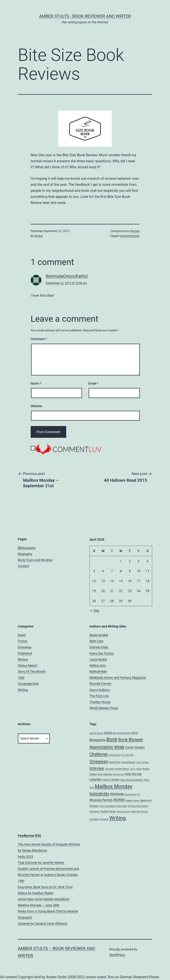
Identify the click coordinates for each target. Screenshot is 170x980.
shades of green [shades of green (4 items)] (133, 801)
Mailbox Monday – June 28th (39, 905)
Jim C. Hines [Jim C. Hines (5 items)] (136, 769)
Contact (23, 566)
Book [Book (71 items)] (112, 739)
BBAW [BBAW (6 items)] (135, 733)
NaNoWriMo (98, 672)
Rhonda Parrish (100, 684)
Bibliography (27, 548)
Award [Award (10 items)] (108, 733)
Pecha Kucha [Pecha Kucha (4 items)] (130, 794)
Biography (25, 554)
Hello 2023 (26, 857)
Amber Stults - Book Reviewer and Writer (85, 16)
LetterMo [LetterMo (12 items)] (96, 780)
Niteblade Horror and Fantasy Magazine (118, 678)
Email (93, 383)
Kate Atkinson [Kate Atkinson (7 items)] (105, 774)
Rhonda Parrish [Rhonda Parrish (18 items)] (101, 800)
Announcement (130, 236)
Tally (21, 678)
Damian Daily (99, 647)
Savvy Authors (100, 690)
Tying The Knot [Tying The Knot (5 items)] (124, 811)
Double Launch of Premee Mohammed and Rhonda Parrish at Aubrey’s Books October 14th (48, 875)
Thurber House (100, 702)
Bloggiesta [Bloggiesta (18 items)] (98, 740)
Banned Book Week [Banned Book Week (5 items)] (122, 733)
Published (25, 653)
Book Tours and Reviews (35, 560)
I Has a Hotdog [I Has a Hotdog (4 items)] (142, 762)
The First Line (99, 696)
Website (36, 406)
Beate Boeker (99, 635)
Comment (39, 339)
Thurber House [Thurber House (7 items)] (108, 811)
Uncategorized (28, 684)
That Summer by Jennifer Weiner (41, 863)
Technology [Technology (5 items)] (121, 806)
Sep (94, 610)
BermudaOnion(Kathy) (67, 276)
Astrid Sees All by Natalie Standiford (44, 899)
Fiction (23, 641)
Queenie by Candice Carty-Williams (43, 923)
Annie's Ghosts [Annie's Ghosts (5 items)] (97, 733)
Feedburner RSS (30, 836)
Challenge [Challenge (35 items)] (99, 754)
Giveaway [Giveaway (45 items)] (99, 761)
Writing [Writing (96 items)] (118, 818)
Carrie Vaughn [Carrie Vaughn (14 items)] (135, 747)
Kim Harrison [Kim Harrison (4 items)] (119, 774)
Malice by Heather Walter (36, 893)
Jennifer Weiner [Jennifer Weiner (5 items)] (122, 769)
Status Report (28, 665)
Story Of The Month (32, 672)
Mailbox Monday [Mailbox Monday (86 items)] (114, 786)
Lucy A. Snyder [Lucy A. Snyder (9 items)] (111, 780)
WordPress (117, 955)
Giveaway (25, 647)
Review (135, 231)
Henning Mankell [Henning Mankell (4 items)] (128, 762)
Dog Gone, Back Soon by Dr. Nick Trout (45, 887)
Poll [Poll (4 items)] (138, 794)
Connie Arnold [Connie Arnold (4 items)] (114, 755)
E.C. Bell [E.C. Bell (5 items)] (125, 755)
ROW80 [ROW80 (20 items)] (119, 800)
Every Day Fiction (102, 653)
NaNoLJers (98, 665)
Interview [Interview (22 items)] (97, 768)
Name (36, 383)
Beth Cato (97, 641)
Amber (39, 236)
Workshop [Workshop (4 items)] (104, 819)
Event (22, 635)
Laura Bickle (98, 659)
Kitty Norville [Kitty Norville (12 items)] (133, 774)
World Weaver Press (104, 708)
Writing (23, 690)
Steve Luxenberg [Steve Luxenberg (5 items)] (107, 806)
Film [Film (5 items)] (132, 755)
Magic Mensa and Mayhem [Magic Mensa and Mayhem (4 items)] (132, 780)
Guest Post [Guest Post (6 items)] (114, 762)
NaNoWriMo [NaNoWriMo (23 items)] (100, 794)
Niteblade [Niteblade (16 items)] (117, 794)
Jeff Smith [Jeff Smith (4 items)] (109, 769)
